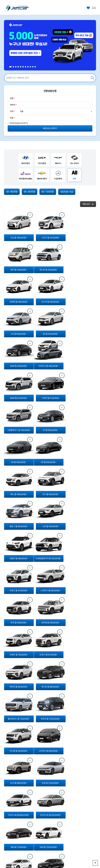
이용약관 (24, 850)
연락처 (12, 105)
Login (41, 861)
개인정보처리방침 (10, 850)
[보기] (26, 123)
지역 (12, 111)
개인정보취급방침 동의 (17, 123)
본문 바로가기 (0, 0)
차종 (12, 118)
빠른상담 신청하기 (50, 128)
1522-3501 (91, 841)
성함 (12, 98)
